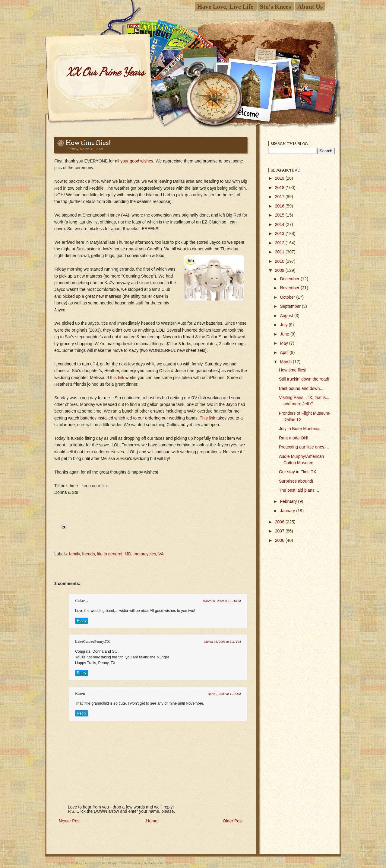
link (122, 378)
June (285, 334)
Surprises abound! (296, 481)
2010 (280, 261)
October (288, 297)
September (291, 306)
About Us (310, 6)
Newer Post (70, 821)
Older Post (233, 821)
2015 (280, 215)
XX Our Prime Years (105, 72)
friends (88, 554)
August (287, 316)
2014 (280, 224)
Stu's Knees (275, 6)
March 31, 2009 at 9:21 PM (223, 641)
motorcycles (145, 554)
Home (152, 821)
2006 (280, 540)
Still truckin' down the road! (304, 379)
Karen (80, 694)
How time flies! (88, 143)
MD (128, 554)
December (290, 279)
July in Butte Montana (299, 429)
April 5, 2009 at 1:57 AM (224, 694)
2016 (280, 206)
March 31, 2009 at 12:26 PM (222, 601)
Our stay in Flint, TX (297, 472)
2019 (280, 178)
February (289, 501)
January (288, 511)
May (284, 343)
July (284, 325)
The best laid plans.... (299, 490)
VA (161, 554)
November (290, 288)
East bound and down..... (302, 388)
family (74, 554)
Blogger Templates (120, 863)
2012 (280, 243)
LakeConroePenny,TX (92, 641)
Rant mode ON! (294, 438)
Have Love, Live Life (225, 6)
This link (207, 418)
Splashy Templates (161, 863)
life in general (110, 554)
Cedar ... (82, 601)
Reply (82, 621)
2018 (280, 188)
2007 (280, 531)
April (285, 352)
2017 (280, 197)
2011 (280, 252)
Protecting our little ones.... (304, 447)
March (286, 362)
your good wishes (137, 161)
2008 (280, 522)
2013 (280, 233)
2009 (280, 270)
